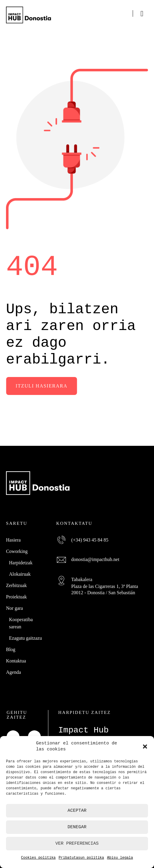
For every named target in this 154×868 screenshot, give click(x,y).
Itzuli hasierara (42, 386)
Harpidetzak (21, 562)
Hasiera (13, 540)
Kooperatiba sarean (21, 623)
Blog (11, 649)
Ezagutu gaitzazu (26, 638)
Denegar (77, 827)
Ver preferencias (77, 843)
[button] (145, 746)
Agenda (14, 672)
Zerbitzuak (16, 585)
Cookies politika (38, 858)
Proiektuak (16, 596)
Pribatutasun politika (81, 858)
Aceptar (77, 811)
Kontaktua (16, 660)
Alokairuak (20, 574)
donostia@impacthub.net (95, 559)
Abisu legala (120, 858)
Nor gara (14, 608)
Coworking (17, 551)
